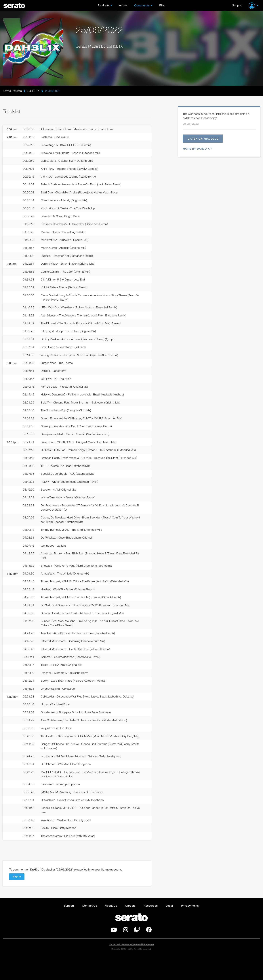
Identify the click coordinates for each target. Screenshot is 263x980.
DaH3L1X (33, 91)
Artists (123, 5)
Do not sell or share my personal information (132, 968)
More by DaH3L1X (197, 150)
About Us (111, 929)
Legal (169, 929)
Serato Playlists (12, 91)
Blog (162, 5)
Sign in (17, 900)
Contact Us (89, 929)
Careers (130, 929)
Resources (151, 929)
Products (104, 5)
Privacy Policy (190, 929)
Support (237, 5)
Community (142, 5)
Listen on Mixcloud (205, 139)
